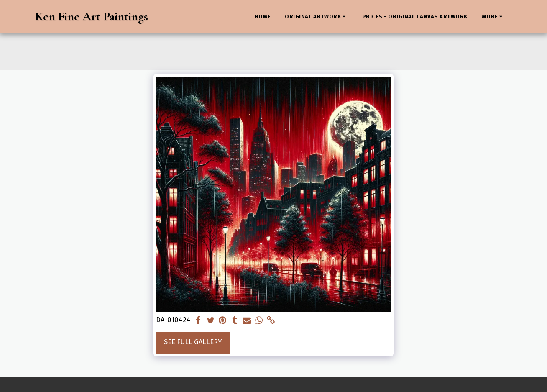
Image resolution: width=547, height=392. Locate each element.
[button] (316, 17)
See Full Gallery (193, 342)
